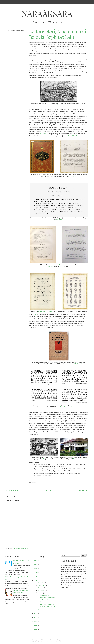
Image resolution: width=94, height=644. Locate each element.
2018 (36, 621)
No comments (11, 34)
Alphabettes (59, 220)
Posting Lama (84, 490)
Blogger (60, 640)
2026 (36, 561)
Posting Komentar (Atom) (21, 548)
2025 (36, 565)
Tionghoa (50, 311)
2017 (36, 625)
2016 (36, 629)
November (41, 585)
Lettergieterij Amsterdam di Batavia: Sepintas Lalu (58, 34)
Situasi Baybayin (44, 595)
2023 (36, 573)
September (41, 590)
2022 (36, 577)
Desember (41, 583)
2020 (36, 613)
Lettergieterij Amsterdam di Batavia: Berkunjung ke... (47, 600)
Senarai (49, 2)
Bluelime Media (37, 642)
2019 (36, 617)
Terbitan (56, 2)
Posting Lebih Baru (12, 490)
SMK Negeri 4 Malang (72, 136)
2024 (36, 569)
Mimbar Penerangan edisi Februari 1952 (70, 407)
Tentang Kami (39, 2)
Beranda (49, 490)
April (39, 609)
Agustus (40, 593)
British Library (72, 176)
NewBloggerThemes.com (60, 642)
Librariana (59, 105)
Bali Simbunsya (44, 134)
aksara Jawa (41, 311)
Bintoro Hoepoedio (78, 459)
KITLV (44, 459)
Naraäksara (47, 14)
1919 (34, 314)
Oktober (41, 588)
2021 (36, 581)
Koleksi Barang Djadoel (79, 364)
